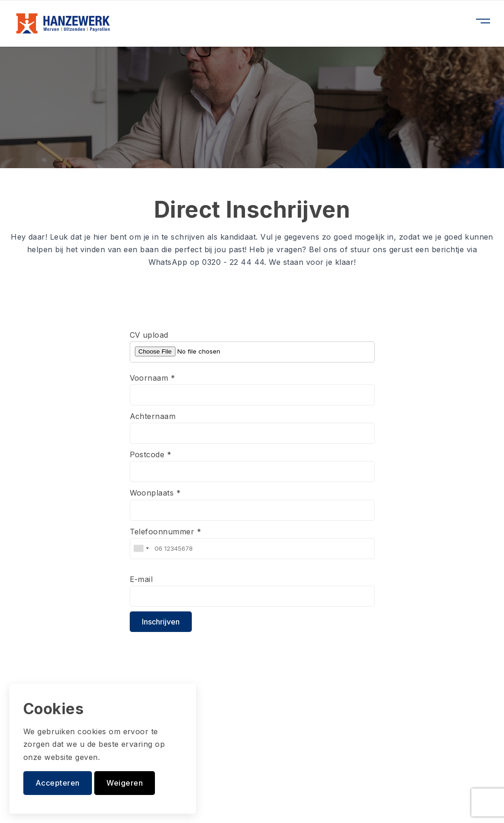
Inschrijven (161, 622)
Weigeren (125, 783)
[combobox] (141, 549)
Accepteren (58, 783)
